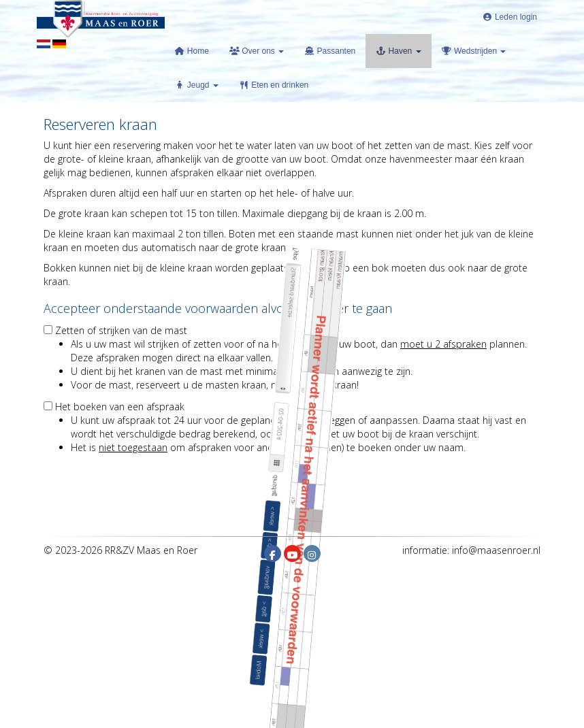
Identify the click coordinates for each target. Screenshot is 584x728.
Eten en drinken (274, 85)
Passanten (330, 51)
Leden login (510, 17)
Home (192, 51)
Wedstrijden (474, 51)
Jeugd (197, 85)
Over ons (257, 51)
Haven (398, 51)
